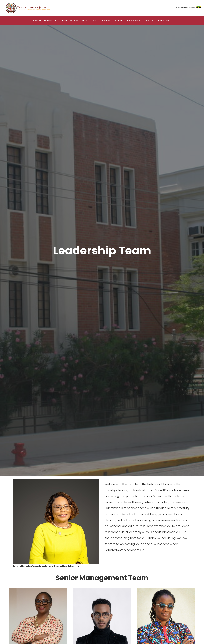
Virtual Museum (89, 21)
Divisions (50, 21)
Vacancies (106, 21)
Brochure (149, 21)
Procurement (134, 21)
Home (36, 21)
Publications (165, 21)
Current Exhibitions (69, 21)
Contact (119, 21)
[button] (36, 21)
